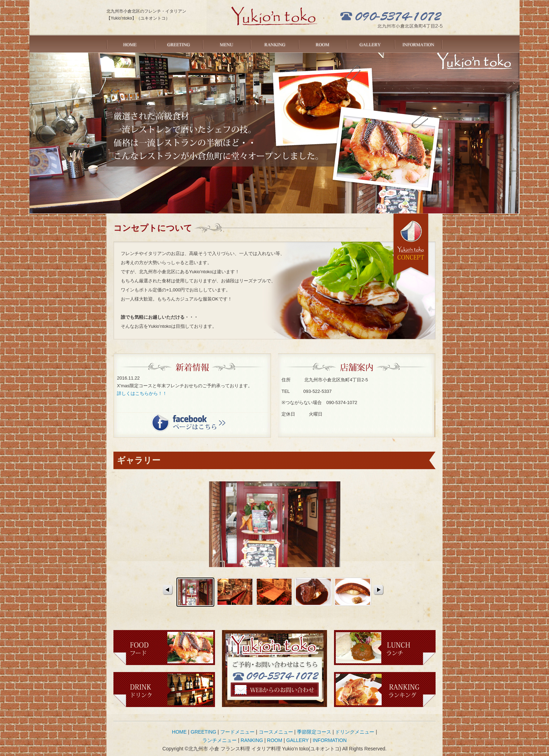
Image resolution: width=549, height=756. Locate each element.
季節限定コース (314, 732)
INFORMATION (418, 44)
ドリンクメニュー (355, 732)
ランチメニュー (220, 740)
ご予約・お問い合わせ (275, 690)
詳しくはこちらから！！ (142, 393)
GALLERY (370, 44)
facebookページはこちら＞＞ (188, 422)
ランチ (385, 648)
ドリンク (164, 690)
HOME (130, 44)
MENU (226, 44)
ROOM (322, 44)
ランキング (385, 690)
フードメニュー (237, 732)
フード (164, 648)
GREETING (178, 44)
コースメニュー (276, 732)
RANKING (274, 44)
